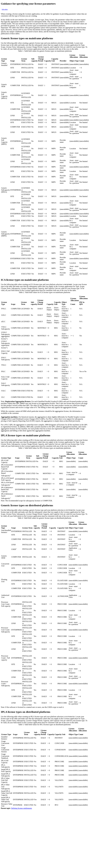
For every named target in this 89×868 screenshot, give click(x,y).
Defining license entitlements (22, 808)
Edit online (5, 9)
